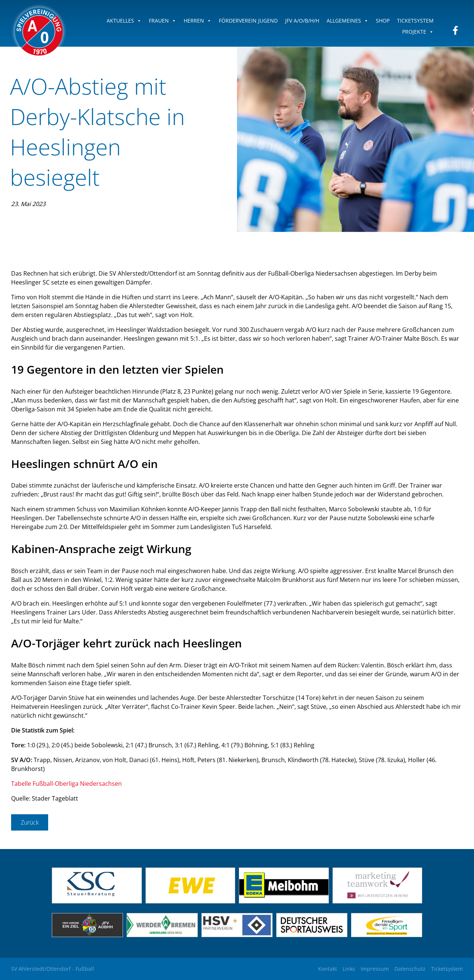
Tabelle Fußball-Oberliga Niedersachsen (66, 784)
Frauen (163, 21)
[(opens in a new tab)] (191, 901)
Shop (383, 21)
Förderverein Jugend (248, 21)
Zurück (30, 822)
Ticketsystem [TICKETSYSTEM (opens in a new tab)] (415, 21)
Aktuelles (124, 21)
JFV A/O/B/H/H (302, 21)
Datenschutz (410, 969)
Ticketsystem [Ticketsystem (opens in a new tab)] (447, 969)
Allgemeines (348, 21)
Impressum (375, 969)
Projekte (418, 32)
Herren (198, 21)
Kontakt (328, 969)
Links (349, 969)
